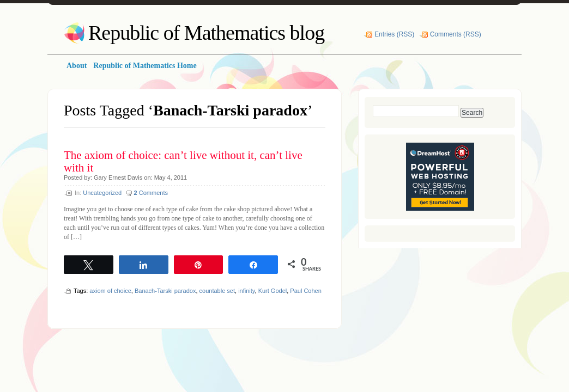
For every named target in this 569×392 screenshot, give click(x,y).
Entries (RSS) (394, 34)
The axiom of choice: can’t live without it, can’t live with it (183, 161)
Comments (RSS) (456, 34)
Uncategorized (102, 193)
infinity (246, 291)
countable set (217, 291)
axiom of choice (110, 291)
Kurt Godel (273, 291)
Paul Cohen (306, 291)
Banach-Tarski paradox (165, 291)
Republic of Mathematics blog (206, 33)
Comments (151, 193)
